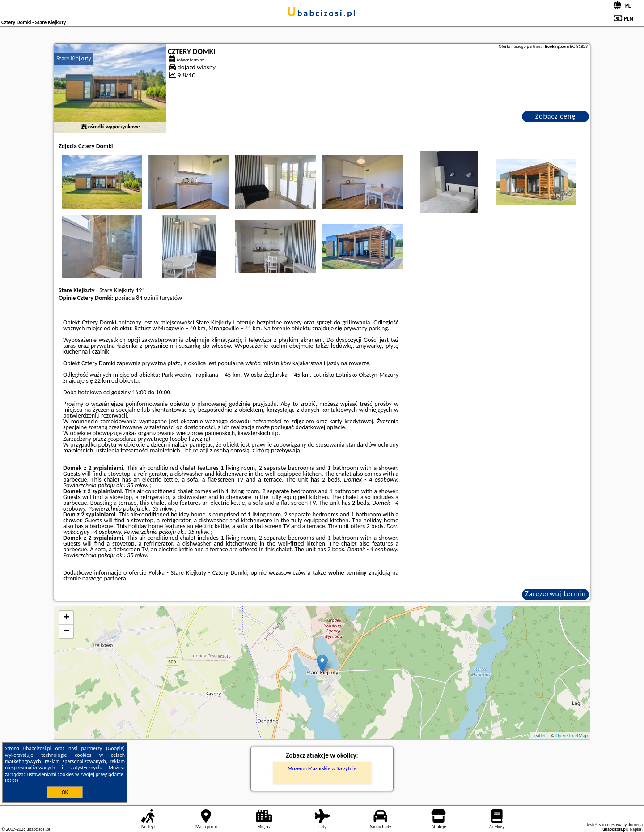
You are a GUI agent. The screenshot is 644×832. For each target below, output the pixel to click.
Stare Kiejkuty (74, 58)
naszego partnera (104, 578)
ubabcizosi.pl (322, 13)
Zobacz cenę (556, 116)
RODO (12, 781)
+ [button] (66, 618)
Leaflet (539, 736)
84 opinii (147, 298)
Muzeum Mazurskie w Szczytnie (322, 768)
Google (116, 748)
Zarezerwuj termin (555, 594)
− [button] (66, 631)
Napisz (636, 829)
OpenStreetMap (572, 736)
